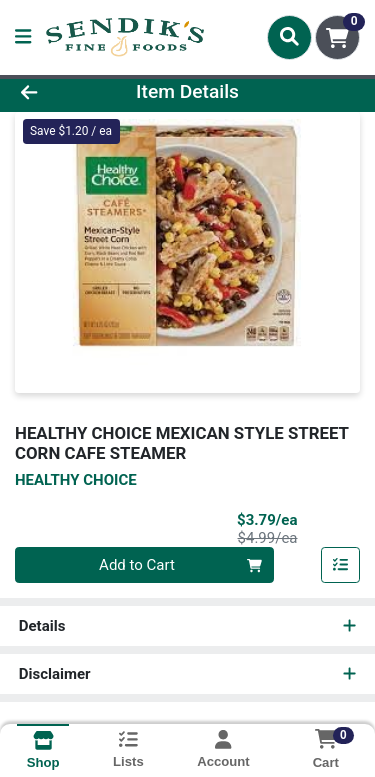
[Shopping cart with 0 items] (337, 37)
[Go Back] (58, 92)
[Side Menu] (23, 37)
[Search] (289, 37)
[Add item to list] (341, 565)
